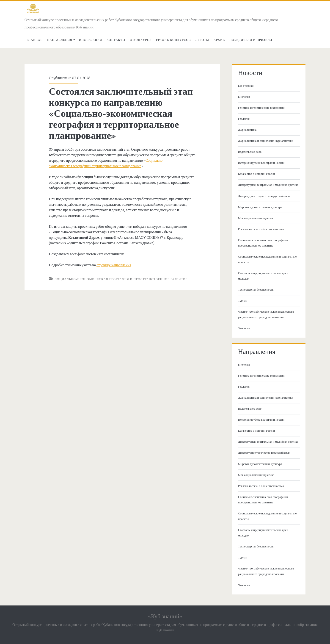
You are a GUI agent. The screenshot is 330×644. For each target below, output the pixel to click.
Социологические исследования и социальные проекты (267, 259)
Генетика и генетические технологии (261, 108)
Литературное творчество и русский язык (264, 196)
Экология (244, 328)
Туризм (243, 301)
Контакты (116, 40)
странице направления (114, 265)
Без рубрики (246, 86)
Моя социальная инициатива (256, 218)
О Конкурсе (141, 40)
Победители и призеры (251, 40)
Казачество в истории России (257, 174)
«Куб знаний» (165, 616)
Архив (219, 40)
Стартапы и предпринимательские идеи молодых (263, 276)
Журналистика (247, 130)
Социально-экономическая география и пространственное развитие (121, 279)
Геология (244, 119)
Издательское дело (250, 152)
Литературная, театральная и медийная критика (268, 185)
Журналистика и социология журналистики (266, 141)
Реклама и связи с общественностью (261, 229)
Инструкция (91, 40)
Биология (244, 97)
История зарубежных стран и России (261, 163)
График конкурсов (173, 40)
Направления (60, 40)
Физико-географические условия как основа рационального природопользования (266, 314)
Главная (35, 40)
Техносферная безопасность (256, 290)
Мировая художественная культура (260, 207)
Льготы (202, 40)
